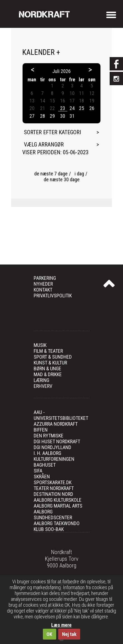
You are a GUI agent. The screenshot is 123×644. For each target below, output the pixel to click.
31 (72, 116)
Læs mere (61, 625)
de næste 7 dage (51, 174)
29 (52, 116)
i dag (79, 174)
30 (63, 116)
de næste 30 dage (62, 179)
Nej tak (69, 634)
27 (32, 116)
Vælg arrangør (44, 145)
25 (82, 108)
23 (63, 108)
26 (92, 108)
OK (49, 634)
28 (43, 116)
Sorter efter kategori (52, 132)
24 (72, 108)
